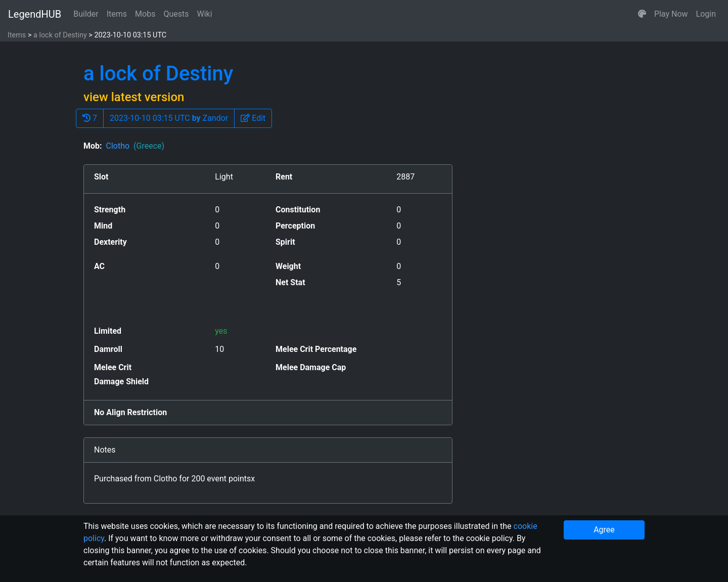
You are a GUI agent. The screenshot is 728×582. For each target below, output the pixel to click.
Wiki (205, 14)
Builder (86, 14)
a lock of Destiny (60, 35)
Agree (604, 530)
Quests (176, 14)
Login (706, 14)
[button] (642, 14)
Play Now (671, 14)
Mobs (145, 14)
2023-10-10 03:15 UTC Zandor (169, 118)
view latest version (134, 97)
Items (117, 14)
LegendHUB (35, 14)
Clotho (135, 146)
